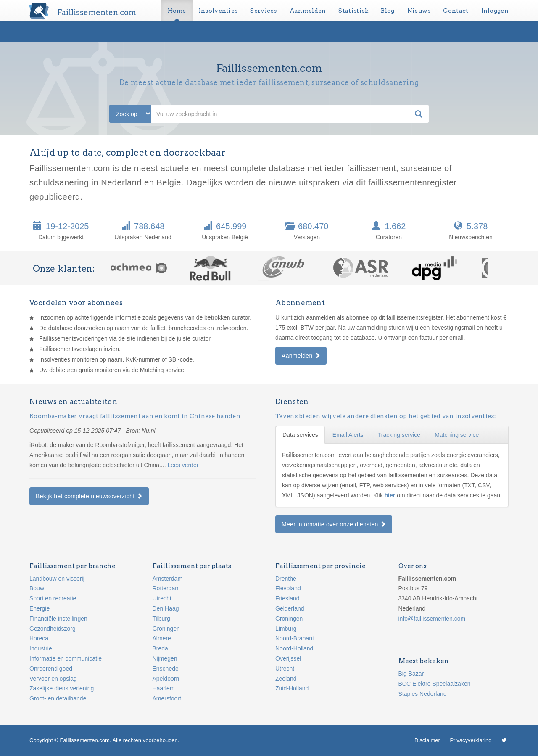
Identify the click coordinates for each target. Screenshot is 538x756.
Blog (388, 11)
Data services (300, 435)
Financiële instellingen (58, 619)
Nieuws (419, 11)
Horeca (39, 638)
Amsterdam (168, 579)
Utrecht (162, 598)
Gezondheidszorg (53, 629)
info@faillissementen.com (432, 619)
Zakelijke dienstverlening (62, 688)
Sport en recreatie (53, 598)
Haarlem (164, 688)
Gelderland (290, 608)
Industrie (41, 648)
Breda (160, 648)
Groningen (166, 629)
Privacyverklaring (471, 740)
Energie (40, 608)
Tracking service (399, 435)
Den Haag (166, 608)
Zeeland (286, 679)
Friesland (287, 598)
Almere (162, 638)
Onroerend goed (51, 669)
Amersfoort (167, 698)
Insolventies (218, 11)
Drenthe (286, 579)
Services (263, 11)
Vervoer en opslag (53, 679)
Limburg (286, 629)
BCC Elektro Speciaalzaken (435, 684)
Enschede (166, 669)
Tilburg (161, 619)
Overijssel (288, 658)
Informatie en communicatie (66, 658)
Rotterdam (166, 588)
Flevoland (288, 588)
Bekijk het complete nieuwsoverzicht (89, 496)
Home (177, 11)
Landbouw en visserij (57, 579)
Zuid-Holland (292, 688)
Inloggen (495, 11)
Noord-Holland (294, 648)
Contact (456, 11)
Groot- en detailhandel (59, 698)
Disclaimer (427, 740)
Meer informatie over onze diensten (334, 524)
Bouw (37, 588)
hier (391, 495)
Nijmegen (165, 658)
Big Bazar (411, 674)
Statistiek (353, 11)
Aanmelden (308, 11)
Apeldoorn (166, 679)
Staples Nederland (423, 694)
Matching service (457, 435)
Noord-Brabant (295, 638)
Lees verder (183, 465)
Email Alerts (348, 435)
